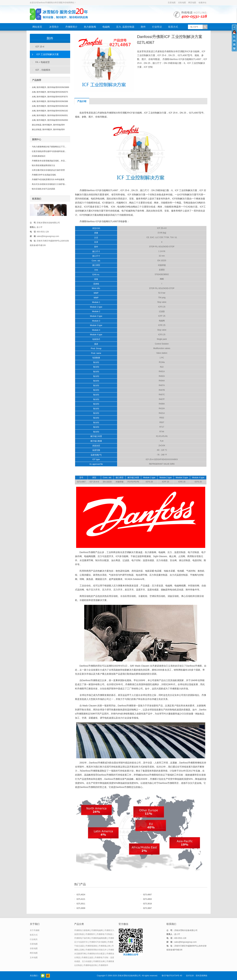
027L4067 (147, 895)
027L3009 (81, 908)
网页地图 (192, 3)
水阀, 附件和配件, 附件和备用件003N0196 (50, 106)
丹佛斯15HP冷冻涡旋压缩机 (44, 175)
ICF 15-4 (40, 47)
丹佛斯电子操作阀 (82, 938)
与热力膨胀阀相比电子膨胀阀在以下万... (49, 147)
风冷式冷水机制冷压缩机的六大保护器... (49, 184)
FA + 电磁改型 (43, 62)
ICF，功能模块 (43, 70)
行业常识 (157, 27)
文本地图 (34, 958)
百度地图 (172, 3)
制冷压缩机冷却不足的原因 (43, 189)
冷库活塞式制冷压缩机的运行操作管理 (48, 170)
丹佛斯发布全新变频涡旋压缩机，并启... (49, 161)
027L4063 (147, 899)
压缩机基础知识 (39, 156)
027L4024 (81, 895)
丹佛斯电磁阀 (97, 930)
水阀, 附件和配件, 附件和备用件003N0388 (50, 101)
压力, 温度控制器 (125, 27)
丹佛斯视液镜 (91, 946)
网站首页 (37, 27)
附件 (143, 27)
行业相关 (34, 939)
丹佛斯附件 (90, 934)
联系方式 (173, 27)
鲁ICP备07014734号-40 (172, 976)
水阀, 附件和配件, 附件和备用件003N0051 (50, 115)
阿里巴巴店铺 (48, 976)
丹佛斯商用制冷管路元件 (96, 950)
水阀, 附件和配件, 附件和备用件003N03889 (50, 87)
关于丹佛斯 (35, 930)
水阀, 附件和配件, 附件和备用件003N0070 (50, 92)
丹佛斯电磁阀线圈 (99, 938)
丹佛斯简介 (71, 27)
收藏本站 (202, 3)
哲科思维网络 (202, 976)
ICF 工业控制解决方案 (48, 54)
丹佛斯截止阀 (104, 946)
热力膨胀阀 (90, 27)
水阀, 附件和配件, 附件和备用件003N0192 (50, 111)
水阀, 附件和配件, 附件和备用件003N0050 (50, 120)
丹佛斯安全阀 (99, 961)
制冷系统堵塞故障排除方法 (43, 165)
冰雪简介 (54, 27)
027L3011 (81, 904)
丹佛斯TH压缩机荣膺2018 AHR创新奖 (48, 180)
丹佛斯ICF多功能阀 (98, 942)
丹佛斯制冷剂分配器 (96, 954)
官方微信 (43, 976)
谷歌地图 (182, 3)
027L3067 (147, 908)
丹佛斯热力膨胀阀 (82, 930)
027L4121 (81, 899)
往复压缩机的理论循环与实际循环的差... (49, 151)
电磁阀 (106, 27)
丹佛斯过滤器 (87, 958)
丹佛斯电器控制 (90, 965)
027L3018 (147, 904)
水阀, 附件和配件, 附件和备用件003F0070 (50, 97)
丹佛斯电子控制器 (104, 934)
